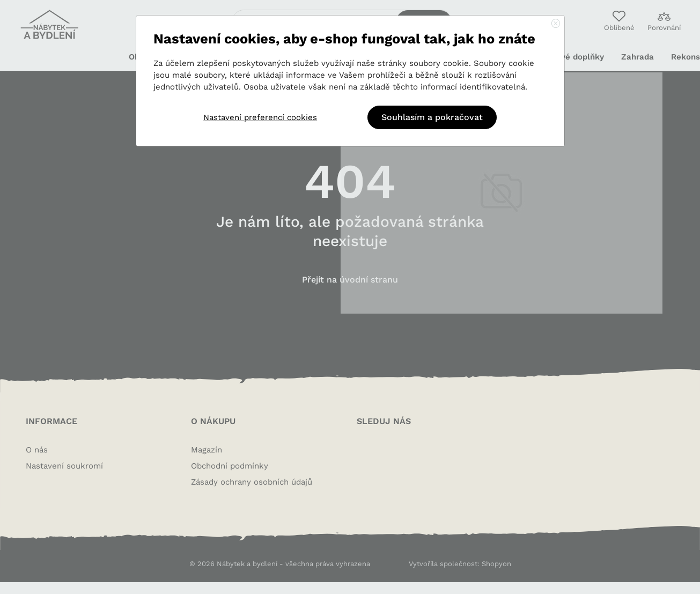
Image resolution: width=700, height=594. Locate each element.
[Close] (556, 24)
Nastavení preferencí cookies (260, 117)
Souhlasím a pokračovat (432, 117)
